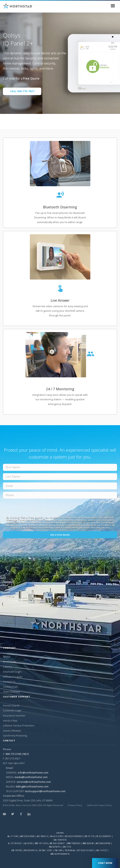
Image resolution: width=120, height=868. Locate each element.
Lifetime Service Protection (19, 725)
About (6, 656)
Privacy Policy (75, 805)
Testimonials (10, 687)
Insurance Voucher (14, 715)
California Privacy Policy (99, 805)
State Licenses (11, 692)
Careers (8, 667)
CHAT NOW (105, 863)
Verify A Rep (10, 721)
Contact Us (9, 682)
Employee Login (12, 672)
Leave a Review (12, 731)
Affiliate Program (13, 677)
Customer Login (12, 710)
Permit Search (11, 705)
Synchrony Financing (15, 735)
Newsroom (9, 662)
